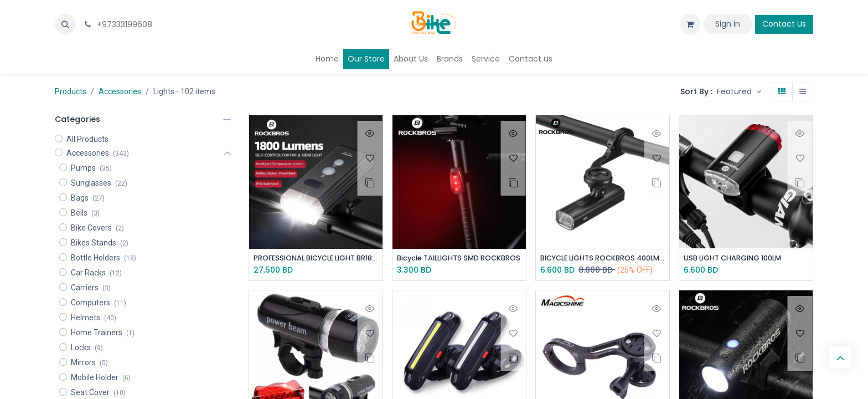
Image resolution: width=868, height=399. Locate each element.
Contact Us (784, 24)
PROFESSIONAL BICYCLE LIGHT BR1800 (316, 259)
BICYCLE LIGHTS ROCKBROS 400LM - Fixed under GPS (603, 259)
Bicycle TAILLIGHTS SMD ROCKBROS (459, 259)
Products (71, 91)
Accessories (120, 91)
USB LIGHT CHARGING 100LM (739, 259)
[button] (65, 24)
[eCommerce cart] (690, 24)
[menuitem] (327, 59)
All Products (87, 139)
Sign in (728, 24)
